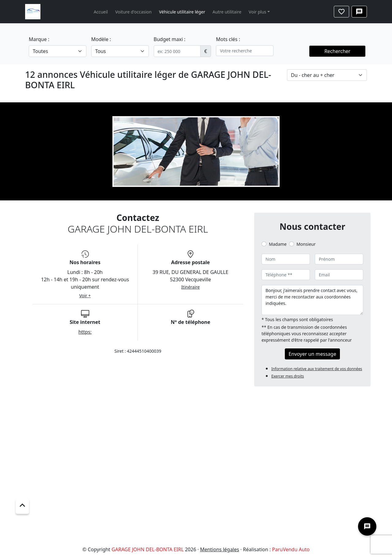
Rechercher (337, 51)
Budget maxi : (170, 39)
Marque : (39, 39)
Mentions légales (220, 549)
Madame (278, 244)
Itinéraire (190, 287)
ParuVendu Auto (291, 549)
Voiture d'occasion (133, 12)
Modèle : (101, 39)
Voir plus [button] (257, 12)
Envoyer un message (312, 354)
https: (85, 332)
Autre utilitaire (227, 12)
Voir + (85, 296)
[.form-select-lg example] (58, 51)
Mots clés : (228, 39)
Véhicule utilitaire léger (182, 12)
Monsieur (306, 244)
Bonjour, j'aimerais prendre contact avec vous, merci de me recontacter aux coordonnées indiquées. (312, 300)
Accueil (101, 12)
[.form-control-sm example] (177, 51)
